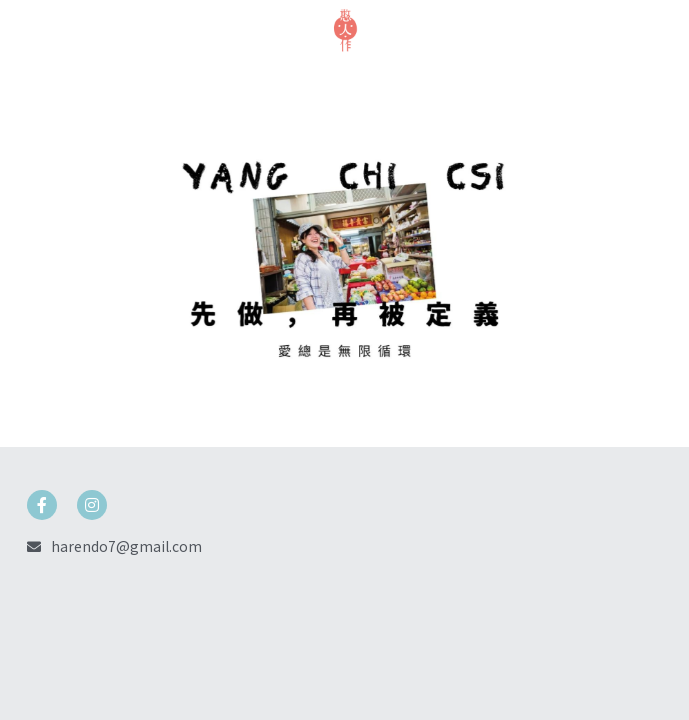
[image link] (345, 28)
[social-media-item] (42, 505)
